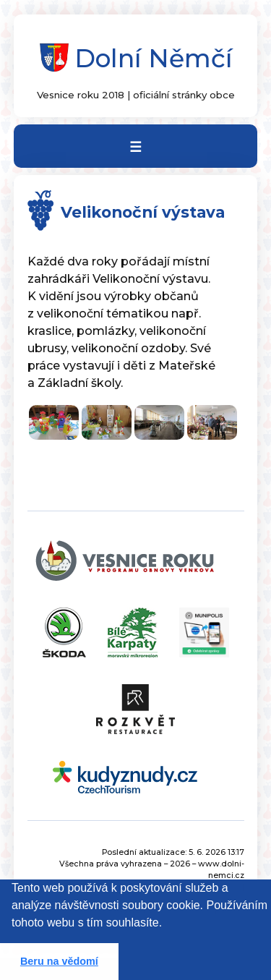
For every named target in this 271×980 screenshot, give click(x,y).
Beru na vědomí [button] (59, 961)
